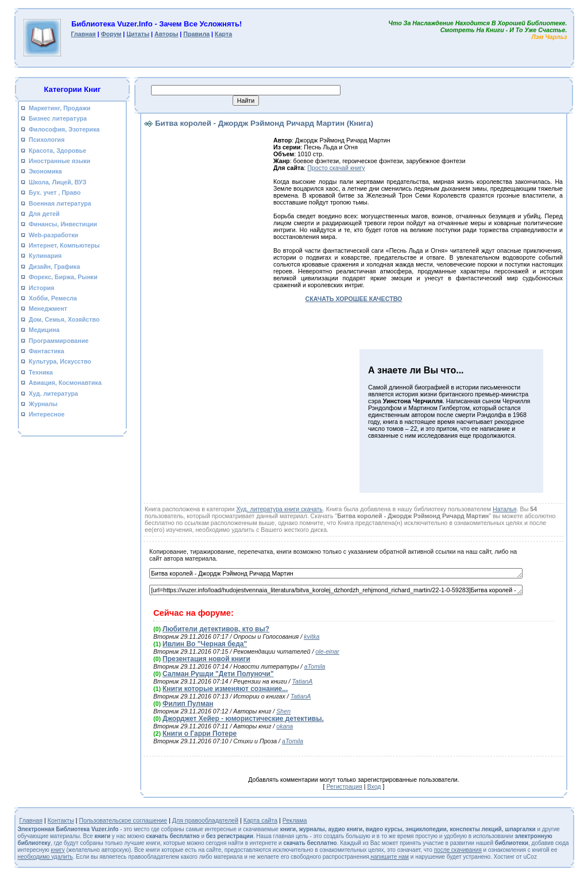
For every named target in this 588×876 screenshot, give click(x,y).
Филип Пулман (188, 704)
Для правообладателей (205, 820)
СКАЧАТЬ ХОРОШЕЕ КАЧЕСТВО (354, 299)
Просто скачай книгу (336, 168)
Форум (111, 34)
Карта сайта (260, 820)
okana (285, 726)
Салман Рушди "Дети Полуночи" (218, 674)
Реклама (295, 820)
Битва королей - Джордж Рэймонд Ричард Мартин (336, 573)
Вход (374, 786)
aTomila (315, 666)
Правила (196, 34)
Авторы (166, 34)
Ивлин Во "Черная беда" (205, 644)
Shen (283, 711)
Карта (223, 34)
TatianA (303, 681)
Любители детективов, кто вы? (216, 629)
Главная (83, 34)
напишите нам (390, 857)
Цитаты (138, 34)
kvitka (312, 636)
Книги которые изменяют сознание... (225, 689)
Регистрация (344, 786)
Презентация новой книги (206, 659)
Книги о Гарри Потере (200, 734)
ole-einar (327, 651)
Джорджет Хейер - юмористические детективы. (243, 719)
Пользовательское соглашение (123, 820)
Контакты (61, 820)
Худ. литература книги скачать (279, 509)
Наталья (505, 509)
